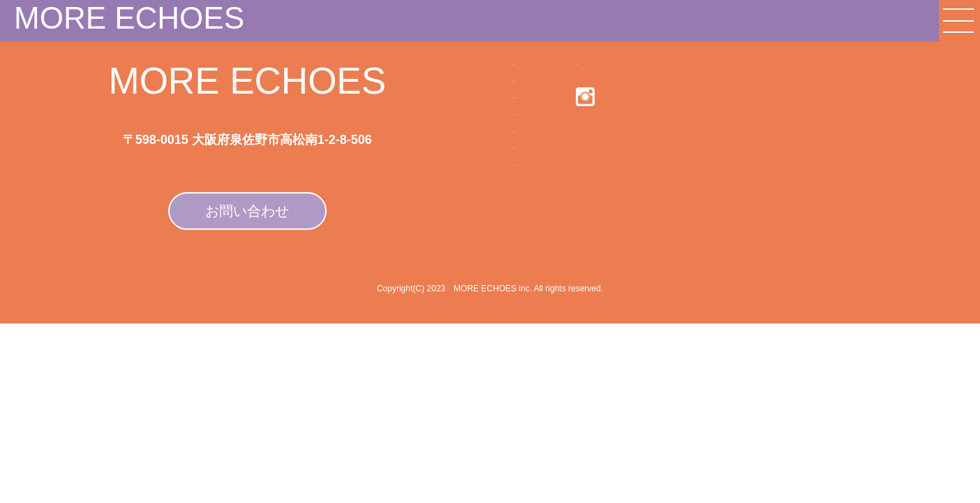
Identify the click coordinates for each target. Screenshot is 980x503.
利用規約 (585, 69)
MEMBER (462, 140)
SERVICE (462, 105)
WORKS (458, 175)
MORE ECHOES (129, 18)
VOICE (453, 245)
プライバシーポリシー (619, 100)
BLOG (451, 210)
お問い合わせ (247, 211)
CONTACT (465, 280)
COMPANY (466, 71)
